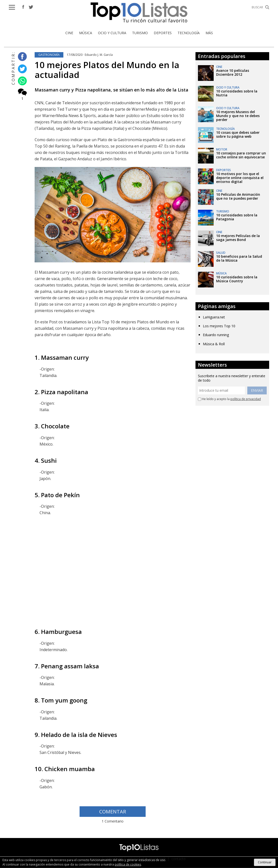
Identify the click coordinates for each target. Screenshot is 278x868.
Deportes (163, 33)
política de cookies (128, 864)
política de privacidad (246, 399)
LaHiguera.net (214, 318)
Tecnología (189, 33)
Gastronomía (49, 55)
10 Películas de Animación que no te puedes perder (238, 197)
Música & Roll (214, 344)
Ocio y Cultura (112, 33)
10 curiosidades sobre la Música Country (237, 279)
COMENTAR (113, 812)
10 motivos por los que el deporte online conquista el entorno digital (240, 178)
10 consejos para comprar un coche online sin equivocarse (241, 156)
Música (86, 33)
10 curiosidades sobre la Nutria (237, 94)
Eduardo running (216, 335)
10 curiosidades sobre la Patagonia (237, 217)
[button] (12, 7)
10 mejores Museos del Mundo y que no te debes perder (238, 116)
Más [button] (209, 33)
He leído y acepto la (229, 400)
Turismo (140, 33)
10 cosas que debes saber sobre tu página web (238, 135)
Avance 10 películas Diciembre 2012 (233, 73)
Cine (69, 33)
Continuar (265, 862)
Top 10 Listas (139, 13)
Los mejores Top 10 (219, 326)
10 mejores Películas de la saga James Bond (238, 238)
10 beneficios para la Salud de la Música (239, 259)
